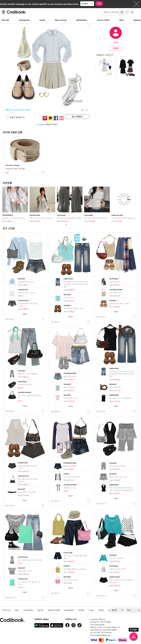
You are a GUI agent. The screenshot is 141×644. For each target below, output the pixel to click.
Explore (137, 20)
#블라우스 (9, 110)
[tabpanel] (16, 204)
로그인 (39, 124)
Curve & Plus (103, 20)
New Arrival (61, 20)
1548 (116, 42)
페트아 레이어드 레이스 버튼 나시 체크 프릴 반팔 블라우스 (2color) (53, 218)
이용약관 (40, 610)
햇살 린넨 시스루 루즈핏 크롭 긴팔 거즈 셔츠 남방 (19, 218)
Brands (6, 20)
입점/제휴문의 (69, 610)
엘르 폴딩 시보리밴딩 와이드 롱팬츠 (69, 218)
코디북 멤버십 (28, 610)
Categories (24, 20)
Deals (42, 20)
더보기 (25, 314)
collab (91, 610)
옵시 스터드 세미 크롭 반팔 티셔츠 (96, 218)
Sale (122, 20)
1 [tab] (66, 224)
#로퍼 (28, 110)
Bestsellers (82, 20)
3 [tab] (75, 224)
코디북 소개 (6, 610)
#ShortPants (19, 110)
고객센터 (101, 610)
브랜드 (17, 610)
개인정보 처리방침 (54, 610)
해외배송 (81, 610)
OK (99, 4)
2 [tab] (70, 224)
